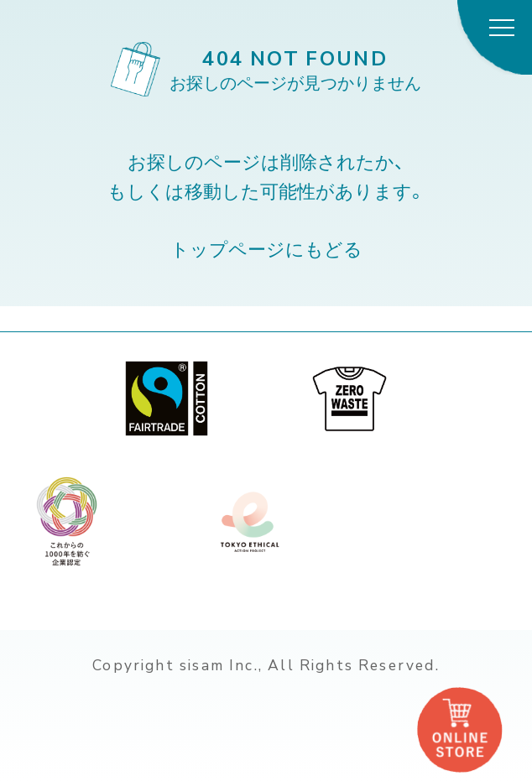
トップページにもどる (266, 248)
